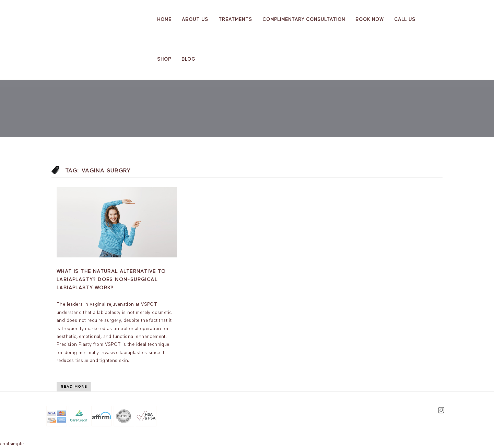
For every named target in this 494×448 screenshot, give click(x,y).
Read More (74, 387)
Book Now (370, 20)
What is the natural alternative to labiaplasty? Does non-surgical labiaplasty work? (111, 280)
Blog (188, 59)
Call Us (405, 20)
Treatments (235, 20)
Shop (164, 59)
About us (195, 20)
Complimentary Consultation (304, 20)
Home (164, 20)
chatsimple (12, 444)
